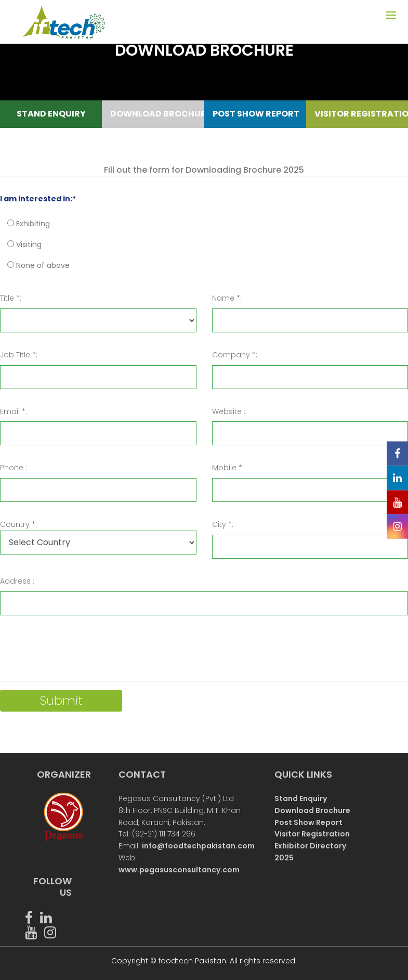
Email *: (14, 411)
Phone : (14, 468)
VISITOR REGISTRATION (357, 114)
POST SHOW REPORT (255, 114)
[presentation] (79, 652)
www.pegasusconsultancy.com (179, 870)
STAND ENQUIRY (51, 114)
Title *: (11, 298)
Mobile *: (228, 468)
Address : (17, 581)
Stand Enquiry (301, 798)
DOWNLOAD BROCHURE (153, 114)
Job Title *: (19, 355)
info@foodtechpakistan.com (198, 846)
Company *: (235, 355)
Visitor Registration (312, 834)
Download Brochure (312, 810)
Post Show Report (308, 822)
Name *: (227, 298)
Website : (229, 411)
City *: (223, 524)
